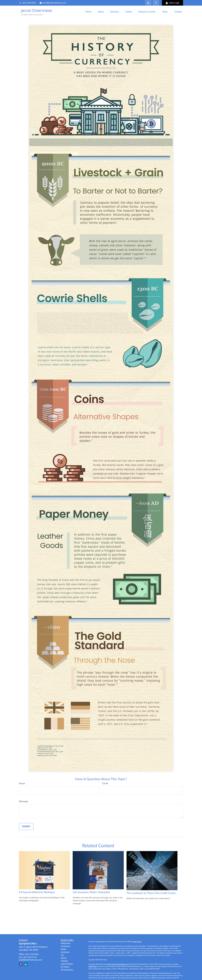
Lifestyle (64, 961)
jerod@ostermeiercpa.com (53, 3)
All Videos (65, 967)
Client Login (172, 3)
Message (23, 801)
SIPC (95, 966)
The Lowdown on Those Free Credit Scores (151, 893)
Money (64, 958)
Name (22, 783)
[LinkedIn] (148, 3)
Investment (66, 946)
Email (105, 783)
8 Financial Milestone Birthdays (37, 892)
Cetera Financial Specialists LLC (118, 964)
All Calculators (67, 970)
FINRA (91, 966)
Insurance (65, 952)
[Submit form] (26, 827)
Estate (64, 949)
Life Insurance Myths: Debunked (91, 892)
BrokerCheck (137, 942)
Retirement (66, 943)
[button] (88, 12)
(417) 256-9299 (27, 3)
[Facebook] (156, 3)
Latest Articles (67, 964)
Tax (62, 955)
